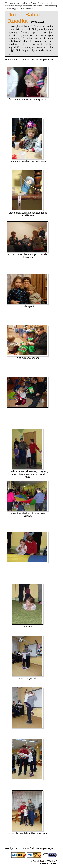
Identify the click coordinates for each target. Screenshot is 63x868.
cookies (35, 3)
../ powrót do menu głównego (37, 60)
